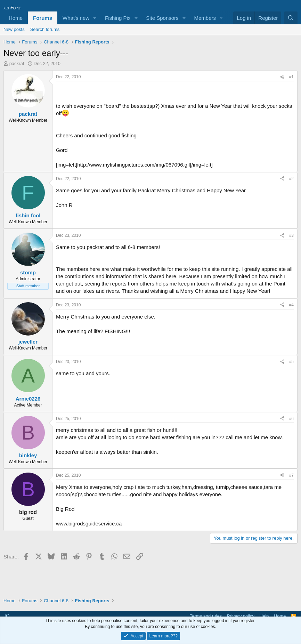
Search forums (45, 29)
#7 (291, 475)
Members (205, 18)
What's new (76, 18)
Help (264, 616)
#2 (291, 179)
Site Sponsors (162, 18)
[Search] (291, 18)
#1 (291, 77)
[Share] (282, 77)
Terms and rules (206, 616)
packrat (17, 63)
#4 (291, 305)
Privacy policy (241, 616)
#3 (291, 235)
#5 (291, 362)
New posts (14, 29)
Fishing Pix (118, 18)
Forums (43, 18)
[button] (95, 18)
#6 (291, 419)
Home (16, 18)
